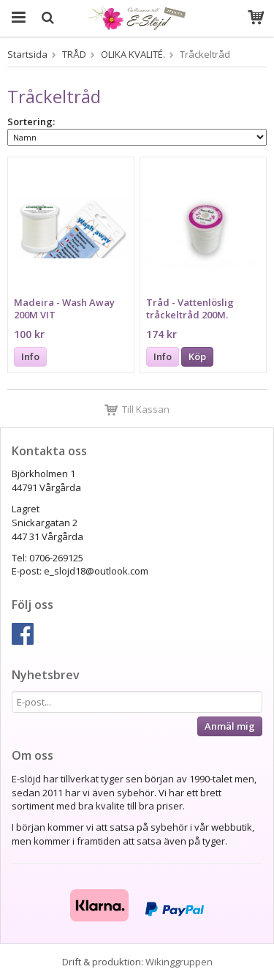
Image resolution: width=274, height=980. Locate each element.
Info (30, 356)
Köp (197, 356)
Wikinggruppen (179, 962)
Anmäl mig (230, 726)
